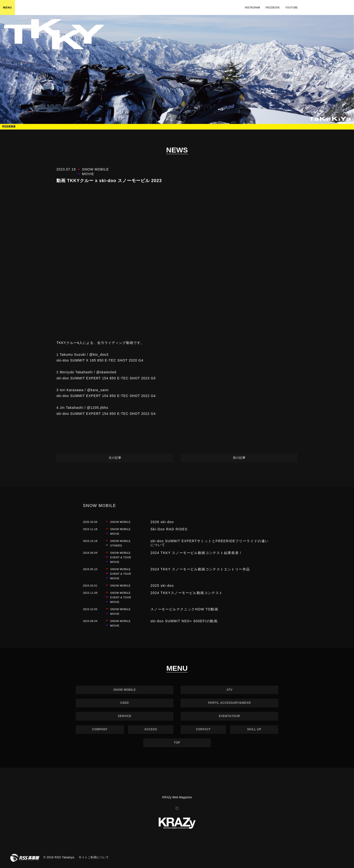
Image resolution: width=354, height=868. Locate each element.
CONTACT (203, 729)
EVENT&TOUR (229, 716)
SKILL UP (254, 729)
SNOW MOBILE (125, 690)
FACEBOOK (273, 8)
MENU (7, 7)
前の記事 (239, 458)
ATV (229, 690)
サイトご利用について (94, 857)
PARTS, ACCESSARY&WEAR (229, 703)
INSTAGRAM (252, 8)
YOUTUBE (292, 8)
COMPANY (100, 729)
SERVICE (125, 716)
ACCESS (151, 729)
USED (125, 703)
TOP (177, 743)
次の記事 (115, 458)
